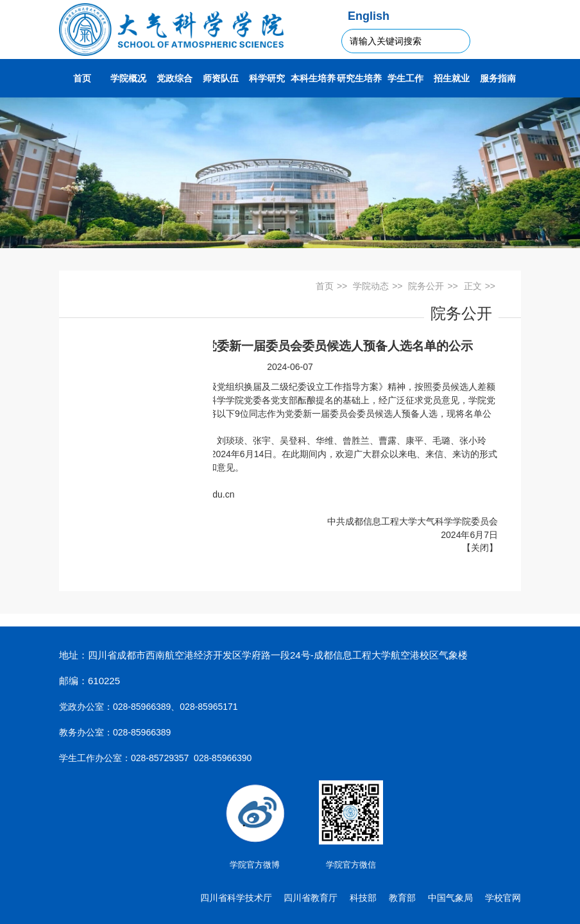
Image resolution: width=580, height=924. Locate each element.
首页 (82, 78)
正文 (473, 286)
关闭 (480, 548)
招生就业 (452, 78)
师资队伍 (221, 78)
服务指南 (498, 78)
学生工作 (405, 78)
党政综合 (175, 78)
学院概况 (128, 78)
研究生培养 (359, 78)
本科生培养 (313, 78)
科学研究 (267, 78)
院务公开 (426, 286)
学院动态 (371, 286)
